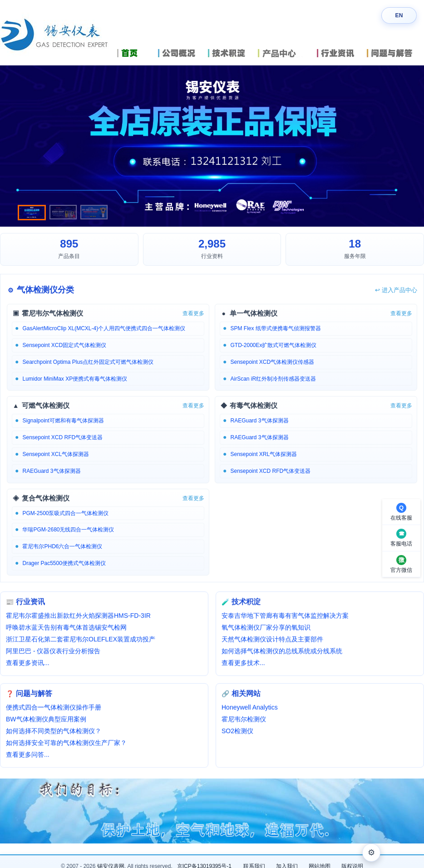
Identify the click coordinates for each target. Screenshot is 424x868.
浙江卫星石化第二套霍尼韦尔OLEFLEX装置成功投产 (81, 640)
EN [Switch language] (399, 15)
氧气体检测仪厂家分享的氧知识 (266, 629)
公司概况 (181, 53)
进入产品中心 (396, 290)
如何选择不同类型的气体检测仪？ (54, 732)
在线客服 (401, 518)
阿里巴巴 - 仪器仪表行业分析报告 (53, 652)
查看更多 (193, 313)
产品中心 (285, 53)
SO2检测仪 (237, 732)
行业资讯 (340, 53)
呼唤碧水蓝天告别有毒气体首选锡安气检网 (66, 629)
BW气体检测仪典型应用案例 (46, 720)
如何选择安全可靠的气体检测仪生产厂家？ (66, 744)
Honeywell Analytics (250, 709)
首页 (135, 53)
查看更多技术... (243, 664)
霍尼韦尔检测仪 (244, 720)
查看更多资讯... (28, 664)
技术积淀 (231, 53)
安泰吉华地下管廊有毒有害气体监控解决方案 (285, 617)
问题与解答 (395, 53)
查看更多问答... (28, 756)
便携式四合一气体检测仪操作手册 (54, 709)
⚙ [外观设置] (371, 853)
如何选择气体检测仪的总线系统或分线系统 (282, 652)
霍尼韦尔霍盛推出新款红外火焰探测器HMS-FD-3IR (78, 617)
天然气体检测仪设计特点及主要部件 (272, 640)
